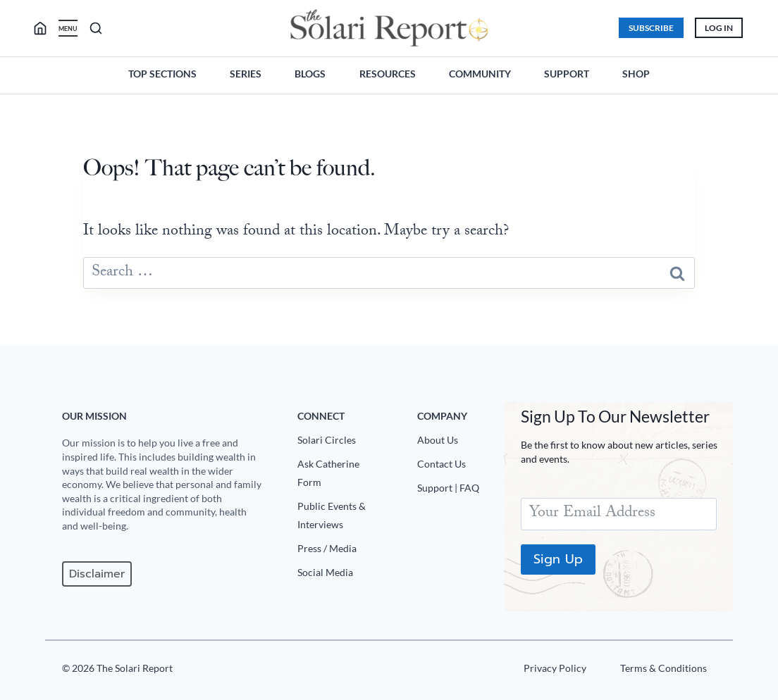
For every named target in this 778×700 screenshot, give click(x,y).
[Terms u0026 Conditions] (661, 671)
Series (246, 74)
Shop (636, 74)
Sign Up (558, 559)
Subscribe (650, 28)
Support (567, 74)
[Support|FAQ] (455, 491)
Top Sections (162, 74)
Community (480, 74)
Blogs (310, 74)
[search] (47, 28)
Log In (718, 28)
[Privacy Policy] (553, 671)
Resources (388, 74)
